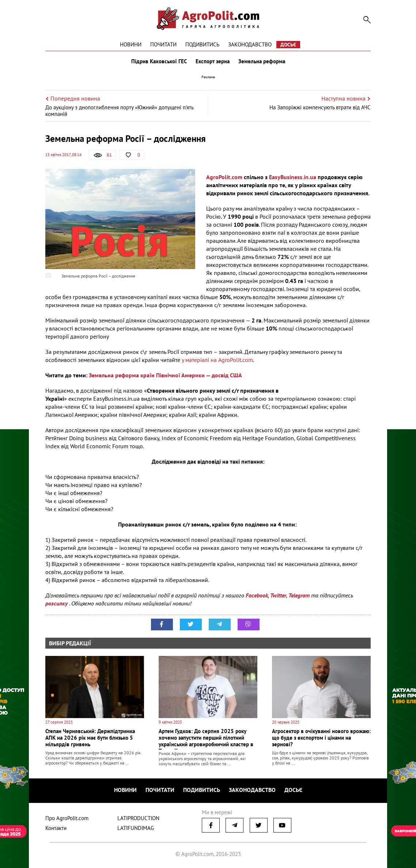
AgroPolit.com (224, 177)
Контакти (56, 828)
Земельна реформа (262, 61)
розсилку (57, 603)
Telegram (299, 595)
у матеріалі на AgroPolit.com (217, 360)
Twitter (278, 595)
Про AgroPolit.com (67, 818)
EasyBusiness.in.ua (293, 177)
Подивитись (202, 44)
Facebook (257, 595)
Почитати (163, 44)
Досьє (288, 45)
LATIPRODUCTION (138, 818)
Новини (131, 44)
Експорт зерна (213, 61)
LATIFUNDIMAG (136, 828)
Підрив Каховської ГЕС (159, 61)
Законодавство (250, 44)
